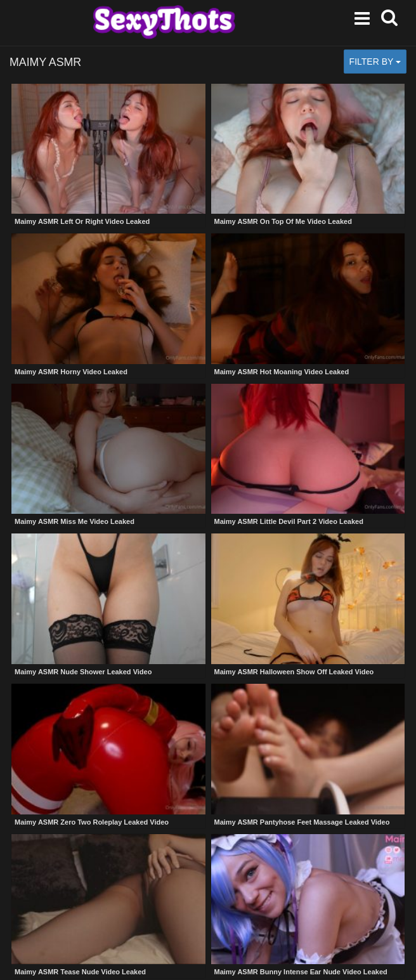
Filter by (375, 62)
